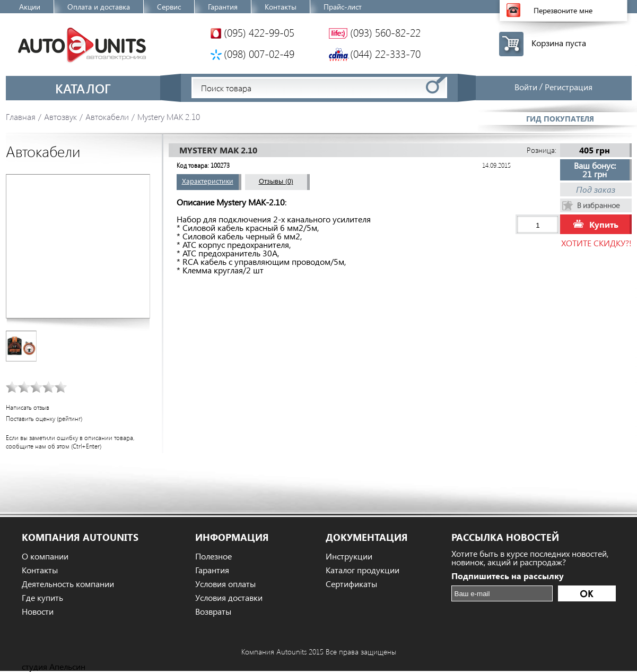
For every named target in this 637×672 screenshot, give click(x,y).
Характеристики (208, 181)
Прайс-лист (343, 7)
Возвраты (213, 611)
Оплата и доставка (99, 7)
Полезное (213, 556)
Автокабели (107, 117)
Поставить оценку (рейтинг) (44, 419)
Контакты (281, 7)
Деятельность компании (68, 584)
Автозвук (60, 117)
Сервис (169, 7)
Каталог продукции (363, 570)
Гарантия (223, 7)
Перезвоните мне (563, 10)
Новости (38, 611)
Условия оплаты (225, 584)
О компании (45, 556)
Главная (21, 117)
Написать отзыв (28, 407)
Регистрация (569, 87)
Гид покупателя (560, 119)
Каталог (83, 88)
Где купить (42, 598)
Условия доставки (229, 598)
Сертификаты (351, 584)
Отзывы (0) (276, 181)
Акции (30, 7)
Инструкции (349, 556)
